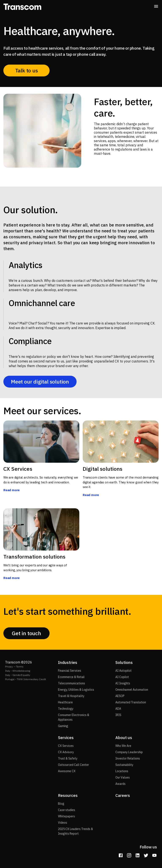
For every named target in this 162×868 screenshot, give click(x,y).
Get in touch (26, 633)
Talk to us (26, 71)
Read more (11, 490)
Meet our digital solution (40, 382)
